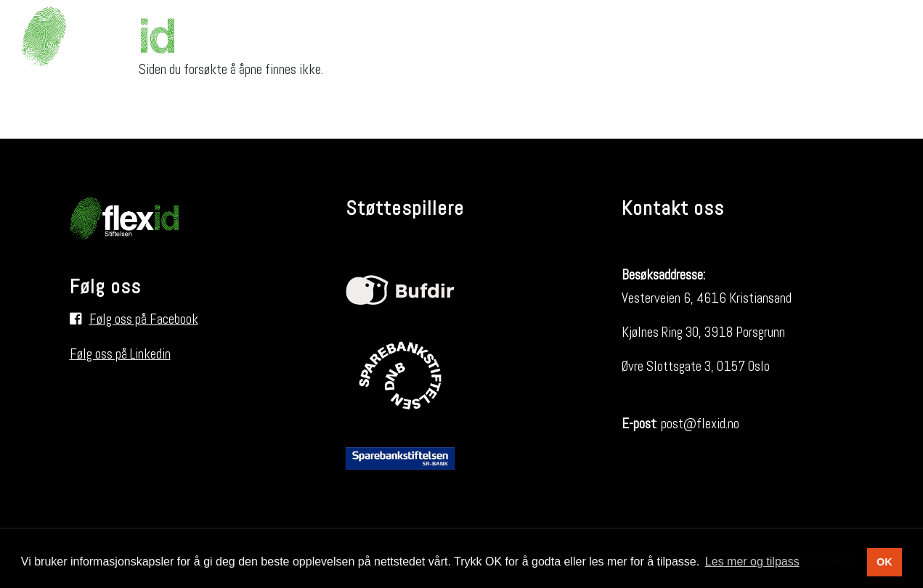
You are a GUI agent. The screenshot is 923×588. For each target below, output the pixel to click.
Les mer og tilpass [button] (752, 562)
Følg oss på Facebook (144, 319)
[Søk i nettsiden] (883, 36)
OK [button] (885, 562)
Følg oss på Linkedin (120, 354)
